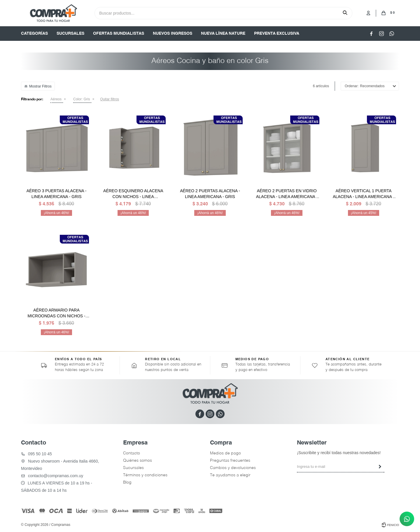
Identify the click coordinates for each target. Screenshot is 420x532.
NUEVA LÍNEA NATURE (223, 34)
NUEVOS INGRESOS (173, 34)
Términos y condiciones (145, 475)
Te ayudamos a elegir (230, 475)
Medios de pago (225, 453)
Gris (82, 99)
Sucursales (133, 468)
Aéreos (56, 99)
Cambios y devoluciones (233, 468)
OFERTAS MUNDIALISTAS (119, 34)
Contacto (132, 453)
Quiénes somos (138, 461)
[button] (345, 13)
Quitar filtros (110, 99)
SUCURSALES (70, 34)
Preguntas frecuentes (230, 461)
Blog (127, 482)
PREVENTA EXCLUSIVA (277, 34)
